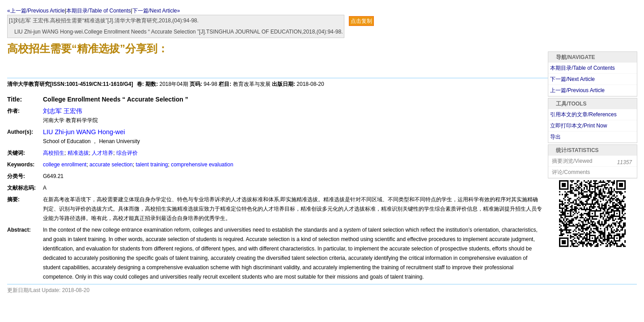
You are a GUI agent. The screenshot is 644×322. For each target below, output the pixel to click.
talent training (152, 165)
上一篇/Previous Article (577, 90)
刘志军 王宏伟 (63, 111)
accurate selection (111, 165)
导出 (555, 137)
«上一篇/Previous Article (36, 11)
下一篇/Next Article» (156, 11)
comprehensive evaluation (202, 165)
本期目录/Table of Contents (99, 11)
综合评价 (127, 153)
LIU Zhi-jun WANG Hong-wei (84, 132)
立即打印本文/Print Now (578, 126)
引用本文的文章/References (583, 114)
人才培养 (102, 153)
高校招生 (54, 153)
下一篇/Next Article (572, 79)
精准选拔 (78, 153)
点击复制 (361, 21)
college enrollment (65, 165)
